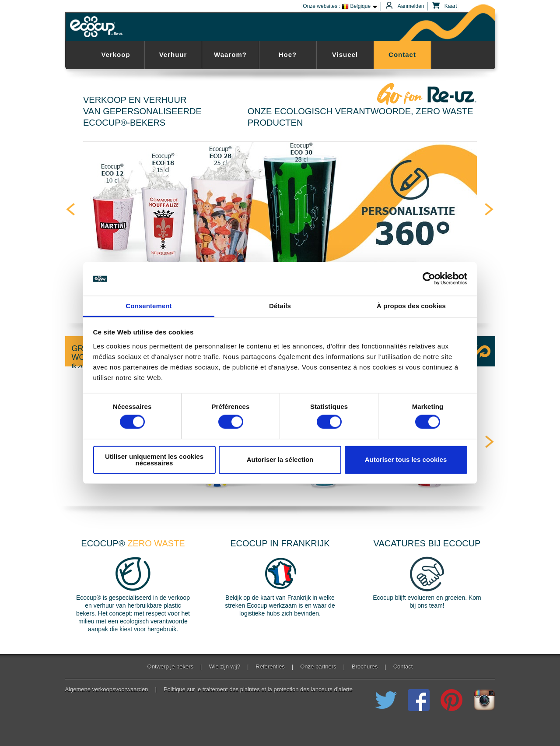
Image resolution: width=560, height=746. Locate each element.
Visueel (345, 55)
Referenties (270, 667)
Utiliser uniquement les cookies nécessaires (154, 460)
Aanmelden (406, 6)
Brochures (365, 667)
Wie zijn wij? (224, 667)
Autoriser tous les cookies (406, 460)
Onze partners (318, 667)
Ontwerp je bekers (171, 667)
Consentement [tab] (149, 306)
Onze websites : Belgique (337, 7)
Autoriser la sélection (280, 460)
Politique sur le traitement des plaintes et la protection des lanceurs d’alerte (258, 690)
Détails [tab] (280, 306)
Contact (402, 55)
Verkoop (115, 55)
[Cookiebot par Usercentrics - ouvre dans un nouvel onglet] (429, 279)
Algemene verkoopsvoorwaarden (107, 690)
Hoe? (288, 55)
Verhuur (173, 55)
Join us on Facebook (419, 700)
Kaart (445, 6)
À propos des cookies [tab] (411, 306)
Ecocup (98, 27)
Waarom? (230, 55)
